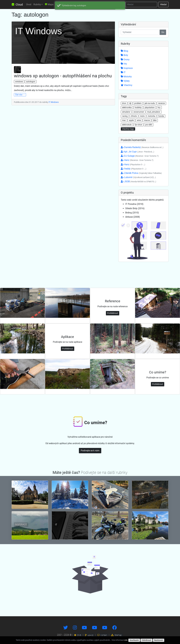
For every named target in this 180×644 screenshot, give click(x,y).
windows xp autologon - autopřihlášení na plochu (63, 76)
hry (159, 107)
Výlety (125, 81)
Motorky (126, 77)
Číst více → (20, 95)
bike (155, 120)
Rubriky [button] (37, 4)
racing (125, 116)
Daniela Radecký (142, 147)
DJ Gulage (140, 156)
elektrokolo (127, 125)
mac (124, 120)
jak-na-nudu (150, 103)
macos (147, 120)
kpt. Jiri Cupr (137, 152)
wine (139, 120)
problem (138, 103)
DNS (78, 635)
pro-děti (149, 125)
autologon (31, 82)
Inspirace (127, 68)
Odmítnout (146, 640)
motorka (152, 116)
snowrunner (139, 112)
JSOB (138, 181)
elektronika (127, 107)
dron (124, 103)
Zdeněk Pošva (141, 173)
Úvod (29, 4)
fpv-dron (138, 125)
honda (161, 116)
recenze (161, 103)
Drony (125, 60)
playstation (150, 107)
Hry (124, 64)
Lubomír (138, 177)
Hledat (163, 4)
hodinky (138, 107)
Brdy (124, 55)
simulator (126, 112)
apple (131, 120)
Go (163, 32)
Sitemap (116, 635)
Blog (124, 51)
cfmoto (134, 116)
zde (126, 640)
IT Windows (54, 102)
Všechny (127, 85)
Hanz (137, 160)
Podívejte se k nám (90, 451)
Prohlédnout (113, 313)
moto (142, 116)
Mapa (49, 4)
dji (130, 103)
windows (19, 82)
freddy (134, 169)
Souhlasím (134, 640)
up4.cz (89, 635)
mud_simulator (154, 112)
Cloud (17, 5)
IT (123, 72)
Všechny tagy (128, 129)
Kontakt (102, 635)
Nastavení (159, 640)
